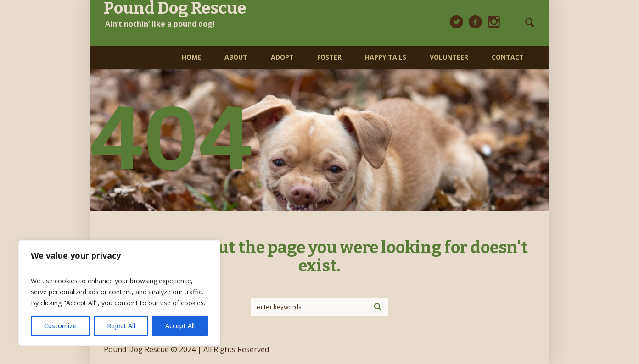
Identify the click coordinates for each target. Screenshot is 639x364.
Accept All (180, 326)
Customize (60, 326)
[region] (119, 293)
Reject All (121, 326)
